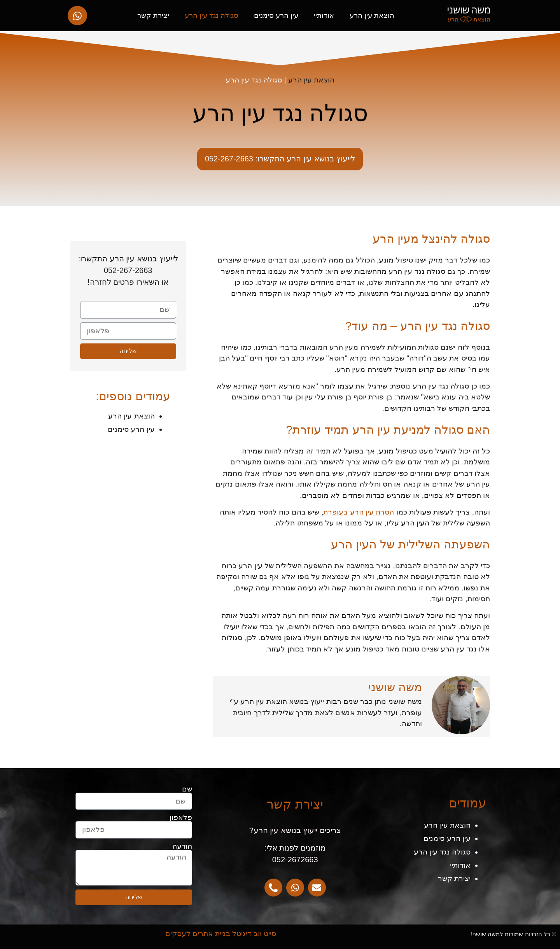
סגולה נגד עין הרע (212, 16)
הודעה (182, 846)
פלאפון (181, 817)
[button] (280, 159)
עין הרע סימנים (276, 16)
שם (187, 789)
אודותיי (324, 16)
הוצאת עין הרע (372, 16)
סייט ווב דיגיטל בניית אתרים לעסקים (221, 934)
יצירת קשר (153, 16)
